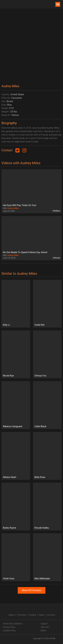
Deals (42, 615)
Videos (11, 615)
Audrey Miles (13, 208)
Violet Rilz (40, 325)
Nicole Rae (8, 376)
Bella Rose (40, 477)
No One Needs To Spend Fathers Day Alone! (25, 252)
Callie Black (40, 426)
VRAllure (56, 211)
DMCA (43, 631)
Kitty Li (6, 325)
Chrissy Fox (40, 376)
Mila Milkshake (42, 579)
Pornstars (22, 615)
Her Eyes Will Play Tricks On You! (20, 205)
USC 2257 (45, 627)
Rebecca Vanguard (12, 426)
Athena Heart (10, 477)
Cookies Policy (9, 631)
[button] (58, 4)
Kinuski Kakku (42, 528)
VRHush (56, 258)
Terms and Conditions (13, 624)
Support (44, 624)
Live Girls (51, 615)
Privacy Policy (9, 627)
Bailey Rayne (9, 528)
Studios (33, 615)
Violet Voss (9, 579)
